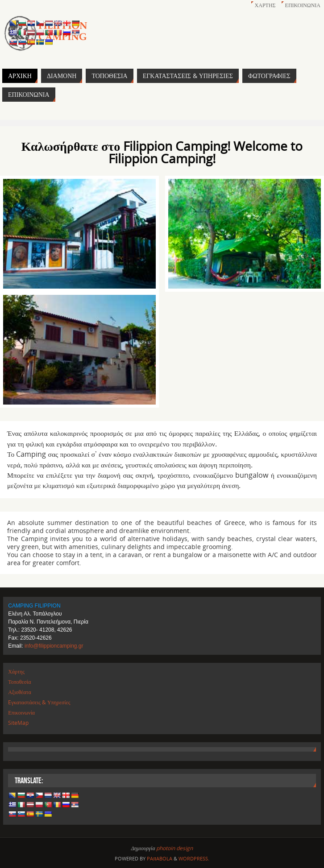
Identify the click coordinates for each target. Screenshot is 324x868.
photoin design (174, 848)
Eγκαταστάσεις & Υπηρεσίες (39, 702)
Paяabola (160, 858)
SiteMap (18, 723)
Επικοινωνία (303, 5)
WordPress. (194, 858)
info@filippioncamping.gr (54, 646)
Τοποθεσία (19, 682)
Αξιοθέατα (19, 692)
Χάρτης (265, 5)
